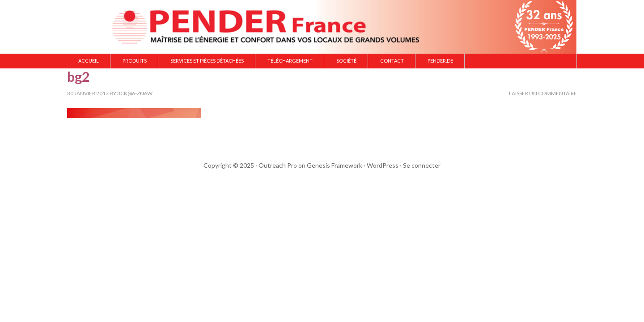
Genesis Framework (335, 165)
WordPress (383, 165)
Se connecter (422, 165)
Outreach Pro (278, 165)
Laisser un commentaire (543, 93)
